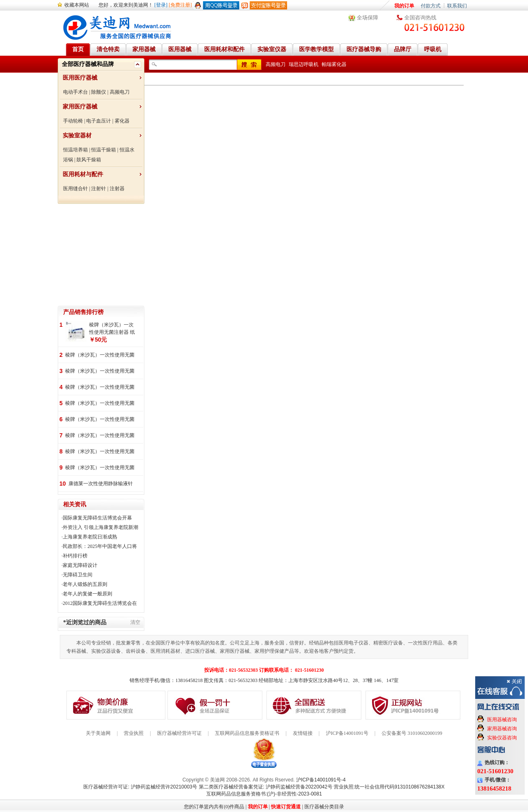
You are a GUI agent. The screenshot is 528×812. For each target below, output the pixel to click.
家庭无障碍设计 (80, 565)
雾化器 (122, 121)
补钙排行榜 (75, 556)
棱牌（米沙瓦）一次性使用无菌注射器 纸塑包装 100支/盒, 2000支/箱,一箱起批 (100, 355)
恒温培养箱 (75, 150)
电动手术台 (75, 92)
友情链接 (303, 733)
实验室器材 (77, 136)
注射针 (99, 189)
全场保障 (368, 18)
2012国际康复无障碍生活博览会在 (100, 603)
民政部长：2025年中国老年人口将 (100, 546)
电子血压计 (99, 121)
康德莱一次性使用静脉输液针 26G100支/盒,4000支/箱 (101, 484)
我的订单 (404, 6)
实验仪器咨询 (502, 738)
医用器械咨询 (502, 720)
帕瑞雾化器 (334, 64)
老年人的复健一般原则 (87, 594)
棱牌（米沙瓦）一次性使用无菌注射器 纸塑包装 (100, 452)
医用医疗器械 (80, 78)
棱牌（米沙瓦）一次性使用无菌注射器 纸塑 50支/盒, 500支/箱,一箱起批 (101, 436)
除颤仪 (99, 92)
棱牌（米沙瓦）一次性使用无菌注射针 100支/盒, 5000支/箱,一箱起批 (100, 372)
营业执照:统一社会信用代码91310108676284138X (389, 787)
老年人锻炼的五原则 (85, 584)
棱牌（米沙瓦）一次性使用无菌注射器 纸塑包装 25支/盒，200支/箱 (101, 404)
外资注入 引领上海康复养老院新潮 (100, 527)
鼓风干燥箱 (89, 160)
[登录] (161, 5)
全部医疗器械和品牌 (88, 64)
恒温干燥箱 (104, 150)
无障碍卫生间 (78, 575)
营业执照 (134, 733)
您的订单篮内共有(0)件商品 (214, 807)
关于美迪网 (98, 733)
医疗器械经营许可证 (179, 733)
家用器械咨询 (502, 729)
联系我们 (457, 6)
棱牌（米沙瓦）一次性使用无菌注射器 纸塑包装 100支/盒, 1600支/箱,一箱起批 (113, 329)
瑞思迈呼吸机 (304, 64)
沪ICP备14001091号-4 (321, 780)
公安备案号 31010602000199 (412, 733)
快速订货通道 (286, 807)
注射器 (117, 189)
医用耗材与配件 (83, 174)
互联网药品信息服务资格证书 (247, 733)
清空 (135, 622)
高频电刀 (120, 92)
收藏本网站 (77, 5)
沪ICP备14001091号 (347, 733)
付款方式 (431, 6)
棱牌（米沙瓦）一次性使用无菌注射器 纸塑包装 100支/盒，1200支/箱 (100, 468)
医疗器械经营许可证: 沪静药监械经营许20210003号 (140, 787)
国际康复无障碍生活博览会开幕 (97, 518)
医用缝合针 (75, 189)
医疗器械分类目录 (324, 807)
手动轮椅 (73, 121)
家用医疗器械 (80, 107)
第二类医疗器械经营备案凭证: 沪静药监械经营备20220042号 (266, 787)
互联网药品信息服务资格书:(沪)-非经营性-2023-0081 (264, 794)
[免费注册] (180, 5)
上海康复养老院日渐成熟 (90, 537)
